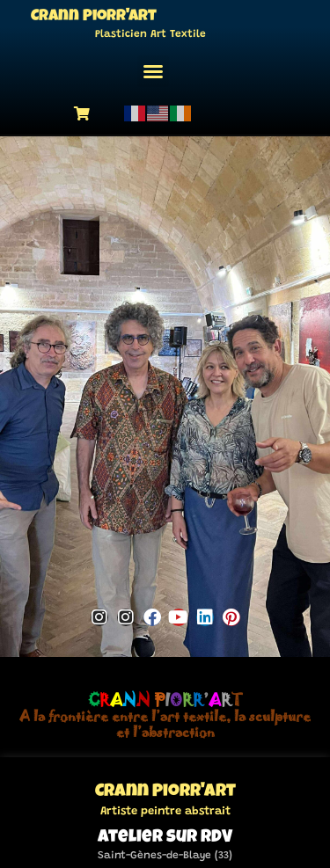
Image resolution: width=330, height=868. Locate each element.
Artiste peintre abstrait (165, 810)
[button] (153, 71)
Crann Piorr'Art (94, 17)
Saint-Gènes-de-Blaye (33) (165, 854)
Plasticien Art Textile (150, 34)
